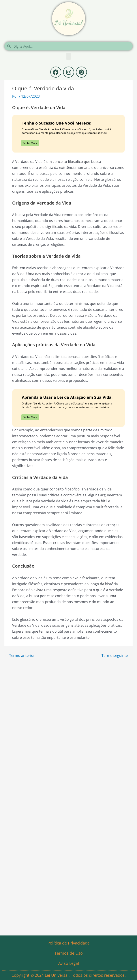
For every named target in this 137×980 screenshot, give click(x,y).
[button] (68, 56)
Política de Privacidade (68, 943)
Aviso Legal (69, 963)
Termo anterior (20, 655)
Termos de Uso (69, 953)
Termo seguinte (117, 655)
